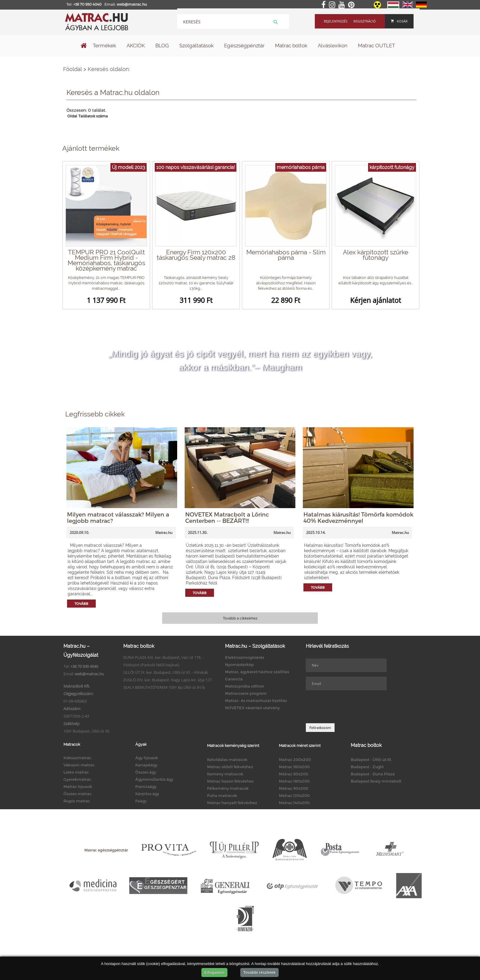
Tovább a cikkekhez (240, 618)
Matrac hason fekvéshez (230, 781)
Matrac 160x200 (294, 767)
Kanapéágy (146, 765)
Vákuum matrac (79, 765)
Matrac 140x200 (294, 803)
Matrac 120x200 (294, 795)
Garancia (234, 679)
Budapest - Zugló (367, 767)
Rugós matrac (77, 801)
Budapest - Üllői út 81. (371, 759)
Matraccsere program (246, 693)
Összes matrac (78, 794)
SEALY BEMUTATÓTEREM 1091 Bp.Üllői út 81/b (164, 687)
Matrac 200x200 (295, 759)
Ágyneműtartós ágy (154, 779)
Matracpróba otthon (245, 686)
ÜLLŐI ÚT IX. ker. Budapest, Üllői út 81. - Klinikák (166, 672)
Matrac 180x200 (294, 781)
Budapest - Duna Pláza (373, 774)
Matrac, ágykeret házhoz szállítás (257, 672)
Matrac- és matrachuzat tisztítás (256, 700)
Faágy (141, 801)
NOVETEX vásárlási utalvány (252, 708)
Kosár (399, 21)
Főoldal (73, 69)
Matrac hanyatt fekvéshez (232, 803)
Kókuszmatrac (77, 758)
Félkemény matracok (228, 788)
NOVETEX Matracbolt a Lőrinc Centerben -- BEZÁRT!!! (227, 517)
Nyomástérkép (239, 665)
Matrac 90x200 (294, 788)
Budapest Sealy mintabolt (376, 781)
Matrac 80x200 (294, 774)
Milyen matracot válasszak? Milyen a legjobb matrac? (118, 517)
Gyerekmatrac (77, 779)
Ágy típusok (147, 758)
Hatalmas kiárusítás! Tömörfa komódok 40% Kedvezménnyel (358, 517)
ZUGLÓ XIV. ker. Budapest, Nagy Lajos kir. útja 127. (168, 680)
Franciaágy (146, 786)
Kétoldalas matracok (227, 759)
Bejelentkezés (336, 21)
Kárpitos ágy (147, 794)
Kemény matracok (225, 774)
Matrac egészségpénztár (106, 850)
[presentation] (351, 707)
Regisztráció (365, 21)
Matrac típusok (78, 786)
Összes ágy (146, 772)
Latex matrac (76, 772)
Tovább (81, 604)
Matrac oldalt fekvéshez (230, 767)
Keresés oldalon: (109, 69)
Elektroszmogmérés (245, 657)
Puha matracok (222, 795)
